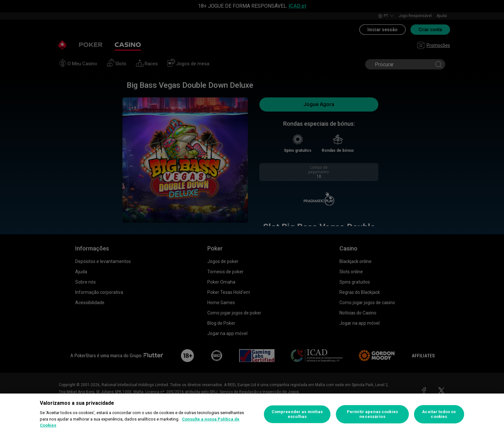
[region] (252, 414)
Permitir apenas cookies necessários (372, 414)
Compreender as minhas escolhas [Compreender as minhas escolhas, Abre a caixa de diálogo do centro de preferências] (297, 414)
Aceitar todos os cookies (439, 414)
